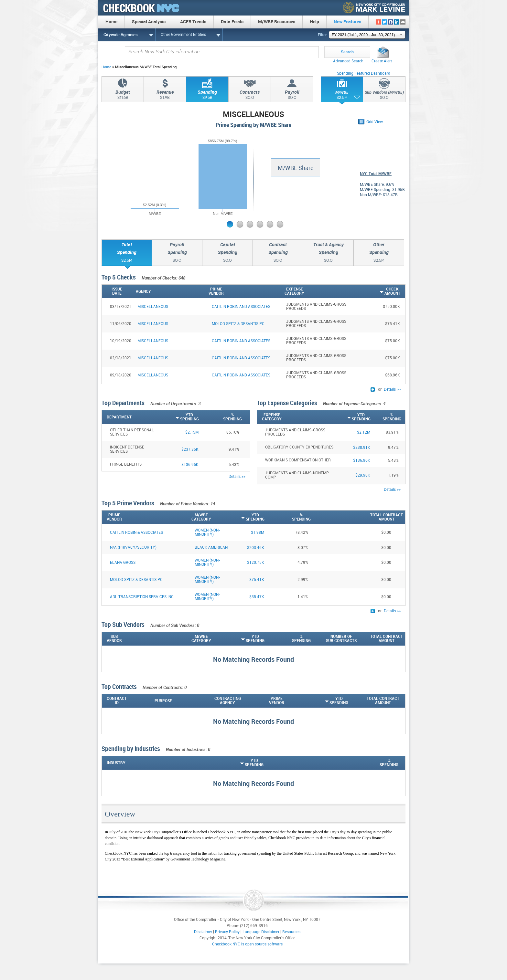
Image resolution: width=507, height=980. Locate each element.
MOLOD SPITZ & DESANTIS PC (136, 580)
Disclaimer (203, 932)
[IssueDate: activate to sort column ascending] (118, 291)
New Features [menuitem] (347, 22)
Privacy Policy (227, 932)
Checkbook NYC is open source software (247, 944)
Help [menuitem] (314, 22)
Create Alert (382, 61)
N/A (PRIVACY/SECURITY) (133, 548)
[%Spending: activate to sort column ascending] (288, 639)
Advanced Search (348, 61)
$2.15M (192, 432)
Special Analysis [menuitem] (149, 22)
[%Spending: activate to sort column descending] (220, 417)
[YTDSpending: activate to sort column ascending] (177, 417)
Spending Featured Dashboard (364, 74)
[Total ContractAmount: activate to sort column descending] (380, 517)
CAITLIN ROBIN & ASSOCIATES (136, 533)
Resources (291, 932)
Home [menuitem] (111, 22)
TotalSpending (127, 253)
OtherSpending (379, 253)
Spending (207, 96)
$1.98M (258, 533)
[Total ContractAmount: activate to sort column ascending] (380, 639)
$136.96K (190, 465)
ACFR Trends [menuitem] (193, 22)
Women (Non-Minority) (207, 532)
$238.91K (362, 448)
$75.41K (257, 580)
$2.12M (364, 432)
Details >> (392, 390)
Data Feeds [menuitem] (232, 22)
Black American (211, 548)
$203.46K (256, 548)
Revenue (165, 96)
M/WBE (342, 96)
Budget (123, 96)
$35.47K (257, 597)
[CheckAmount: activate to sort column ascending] (376, 291)
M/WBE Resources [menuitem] (277, 22)
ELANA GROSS (123, 563)
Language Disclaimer (261, 932)
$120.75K (256, 563)
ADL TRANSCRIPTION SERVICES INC (142, 597)
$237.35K (190, 450)
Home (106, 67)
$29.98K (363, 475)
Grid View (375, 122)
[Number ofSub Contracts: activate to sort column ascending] (334, 639)
